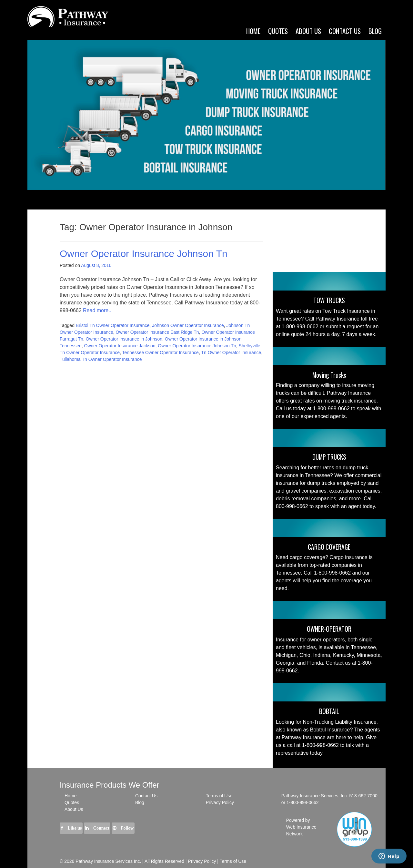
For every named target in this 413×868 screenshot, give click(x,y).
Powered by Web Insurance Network (301, 827)
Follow (123, 828)
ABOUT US (308, 31)
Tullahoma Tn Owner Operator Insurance (101, 359)
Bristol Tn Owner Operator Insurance (113, 325)
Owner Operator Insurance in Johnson (124, 339)
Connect (97, 828)
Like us (71, 828)
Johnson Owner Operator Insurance (188, 325)
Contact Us (146, 796)
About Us (74, 809)
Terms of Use (219, 796)
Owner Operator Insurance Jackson (120, 346)
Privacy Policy (220, 802)
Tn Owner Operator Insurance (231, 352)
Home (253, 31)
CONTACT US (345, 31)
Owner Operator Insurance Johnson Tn (144, 254)
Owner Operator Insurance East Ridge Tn (157, 332)
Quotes (278, 31)
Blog (375, 31)
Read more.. (97, 310)
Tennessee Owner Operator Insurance (161, 352)
